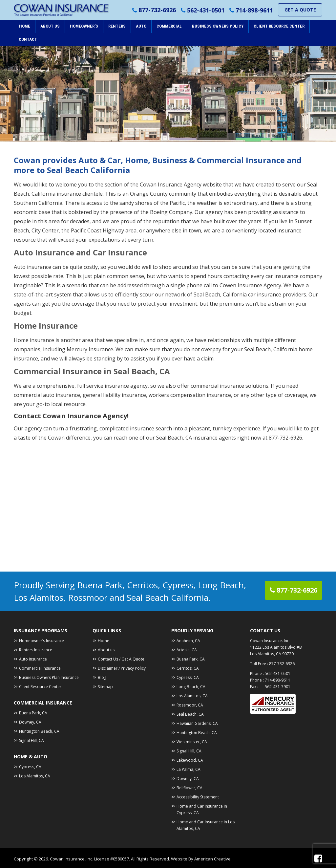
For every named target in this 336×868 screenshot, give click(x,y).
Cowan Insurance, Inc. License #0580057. (90, 859)
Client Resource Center (40, 687)
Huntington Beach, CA (39, 731)
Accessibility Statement (198, 797)
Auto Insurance (33, 659)
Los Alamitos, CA (35, 776)
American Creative (212, 859)
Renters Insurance (36, 650)
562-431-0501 (206, 10)
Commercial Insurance (40, 668)
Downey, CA (30, 722)
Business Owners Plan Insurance (49, 677)
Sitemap (105, 687)
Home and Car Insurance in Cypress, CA (202, 809)
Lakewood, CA (190, 760)
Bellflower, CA (189, 788)
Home (104, 641)
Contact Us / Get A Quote (121, 659)
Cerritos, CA (188, 668)
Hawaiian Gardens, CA (197, 723)
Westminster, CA (192, 742)
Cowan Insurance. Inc (270, 641)
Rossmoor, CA (190, 705)
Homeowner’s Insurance (42, 641)
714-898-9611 (254, 10)
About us (106, 650)
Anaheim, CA (188, 641)
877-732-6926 (157, 10)
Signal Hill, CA (31, 740)
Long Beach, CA (191, 687)
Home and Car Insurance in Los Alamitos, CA (206, 825)
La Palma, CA (189, 769)
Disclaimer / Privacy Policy (122, 668)
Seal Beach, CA (190, 714)
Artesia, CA (187, 650)
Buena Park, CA (33, 713)
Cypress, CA (30, 767)
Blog (102, 677)
